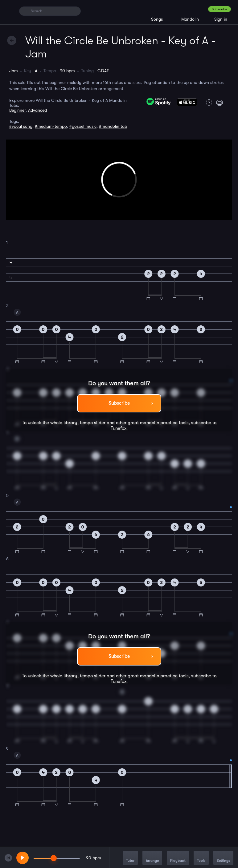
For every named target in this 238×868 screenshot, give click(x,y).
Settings (223, 858)
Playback (178, 858)
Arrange (152, 858)
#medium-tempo (51, 126)
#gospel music (83, 126)
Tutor (130, 858)
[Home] (10, 11)
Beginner (17, 110)
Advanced (37, 110)
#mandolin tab (113, 126)
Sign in (221, 19)
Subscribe (220, 9)
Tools (201, 858)
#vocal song (21, 126)
